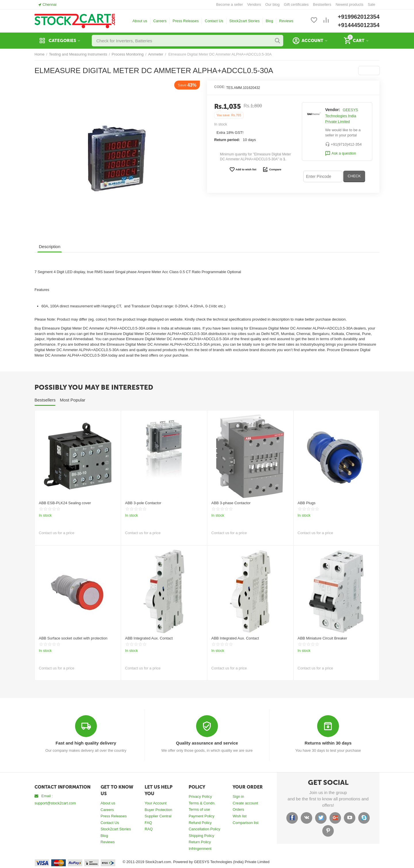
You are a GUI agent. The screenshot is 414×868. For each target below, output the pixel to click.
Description (50, 246)
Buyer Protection (158, 810)
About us (140, 21)
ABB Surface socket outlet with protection (73, 638)
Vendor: (333, 110)
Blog (269, 21)
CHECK (354, 176)
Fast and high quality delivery (86, 743)
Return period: (227, 140)
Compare (272, 170)
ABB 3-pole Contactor (143, 503)
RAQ (149, 829)
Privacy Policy (200, 796)
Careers (160, 21)
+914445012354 (359, 25)
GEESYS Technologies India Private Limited (342, 116)
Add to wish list (243, 170)
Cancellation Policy (204, 829)
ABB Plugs (306, 503)
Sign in (238, 796)
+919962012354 (359, 17)
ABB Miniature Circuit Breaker (322, 638)
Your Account (156, 803)
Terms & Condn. (202, 803)
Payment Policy (202, 816)
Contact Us (214, 21)
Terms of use (199, 809)
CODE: (220, 87)
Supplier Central (158, 816)
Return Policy (200, 842)
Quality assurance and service (207, 743)
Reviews (286, 21)
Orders (238, 809)
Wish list (239, 816)
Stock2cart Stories (245, 21)
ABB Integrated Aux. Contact (149, 638)
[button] (369, 71)
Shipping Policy (201, 836)
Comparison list (246, 823)
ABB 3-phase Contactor (231, 503)
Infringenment (200, 849)
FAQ (148, 823)
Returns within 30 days (328, 743)
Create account (245, 803)
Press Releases (186, 21)
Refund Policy (200, 823)
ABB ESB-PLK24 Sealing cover (65, 503)
